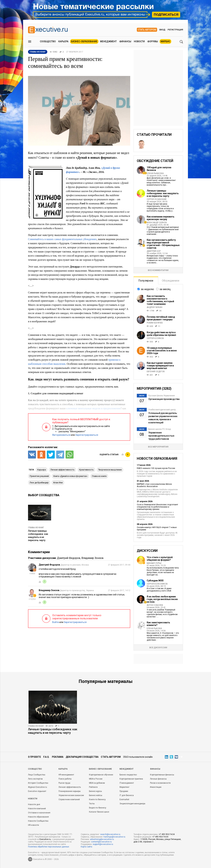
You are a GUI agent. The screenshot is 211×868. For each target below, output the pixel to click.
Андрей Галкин (155, 307)
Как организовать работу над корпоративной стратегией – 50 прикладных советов (163, 244)
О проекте (34, 757)
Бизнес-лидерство (128, 775)
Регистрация (175, 30)
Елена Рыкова (154, 628)
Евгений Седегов (156, 372)
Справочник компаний (69, 799)
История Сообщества (38, 783)
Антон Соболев (155, 605)
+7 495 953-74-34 (167, 834)
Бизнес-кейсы (96, 795)
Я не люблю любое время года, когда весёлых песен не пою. (162, 599)
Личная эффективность (70, 787)
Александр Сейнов (157, 223)
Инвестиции (156, 787)
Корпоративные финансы (162, 775)
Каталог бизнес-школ (99, 812)
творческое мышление (110, 470)
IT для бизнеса (127, 795)
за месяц (165, 289)
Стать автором (147, 30)
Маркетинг (124, 787)
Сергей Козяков (155, 338)
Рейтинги (93, 787)
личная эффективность (62, 470)
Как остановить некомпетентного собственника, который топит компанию (160, 300)
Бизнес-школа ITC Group (160, 429)
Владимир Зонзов (92, 558)
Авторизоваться (61, 435)
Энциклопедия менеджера (132, 804)
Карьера (63, 41)
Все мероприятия (158, 447)
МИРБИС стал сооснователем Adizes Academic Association (154, 485)
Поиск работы (65, 779)
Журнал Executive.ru (38, 787)
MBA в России (96, 779)
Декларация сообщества (82, 757)
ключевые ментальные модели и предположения (93, 408)
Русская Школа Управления (162, 396)
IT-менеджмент (127, 783)
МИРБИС (165, 41)
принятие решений (39, 476)
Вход (162, 30)
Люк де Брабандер (39, 483)
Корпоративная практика (131, 779)
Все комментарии (158, 270)
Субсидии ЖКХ (155, 581)
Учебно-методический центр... (163, 410)
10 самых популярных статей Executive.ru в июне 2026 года (162, 351)
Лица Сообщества (37, 775)
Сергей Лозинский (157, 199)
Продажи (124, 791)
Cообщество (35, 769)
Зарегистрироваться (87, 435)
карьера (42, 470)
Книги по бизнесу (97, 799)
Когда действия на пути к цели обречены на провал (161, 334)
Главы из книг (36, 528)
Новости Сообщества (38, 821)
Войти (56, 622)
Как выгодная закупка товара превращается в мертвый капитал (160, 366)
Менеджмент (108, 41)
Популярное (146, 281)
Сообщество (48, 41)
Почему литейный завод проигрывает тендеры (161, 318)
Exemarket (124, 799)
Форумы (153, 41)
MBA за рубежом (97, 783)
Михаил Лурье (154, 563)
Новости (139, 41)
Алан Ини (58, 483)
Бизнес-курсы (95, 791)
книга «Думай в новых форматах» (70, 476)
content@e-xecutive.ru (101, 842)
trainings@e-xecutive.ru (114, 837)
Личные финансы (158, 779)
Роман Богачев (155, 323)
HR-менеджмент (66, 775)
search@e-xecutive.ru (110, 834)
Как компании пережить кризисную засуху (160, 218)
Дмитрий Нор (154, 251)
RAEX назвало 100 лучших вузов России (156, 468)
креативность (86, 470)
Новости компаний (37, 809)
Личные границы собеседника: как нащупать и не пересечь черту (163, 193)
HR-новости (33, 825)
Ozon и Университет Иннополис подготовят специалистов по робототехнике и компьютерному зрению (157, 507)
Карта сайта (86, 847)
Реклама (58, 757)
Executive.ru (45, 839)
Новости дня (34, 804)
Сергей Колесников (157, 584)
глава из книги (99, 476)
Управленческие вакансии (71, 795)
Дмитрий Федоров (69, 558)
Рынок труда (64, 783)
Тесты (92, 804)
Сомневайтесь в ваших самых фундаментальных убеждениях (62, 239)
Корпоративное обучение (101, 775)
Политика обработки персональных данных (49, 847)
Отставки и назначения (39, 813)
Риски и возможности (160, 783)
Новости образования (38, 817)
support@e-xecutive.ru (103, 844)
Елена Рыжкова (155, 173)
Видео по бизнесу (98, 808)
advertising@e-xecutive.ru (102, 839)
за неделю (147, 289)
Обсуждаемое (171, 281)
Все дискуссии (158, 647)
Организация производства (164, 399)
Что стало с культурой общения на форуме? (160, 559)
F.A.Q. (46, 757)
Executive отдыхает (37, 791)
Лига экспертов (35, 779)
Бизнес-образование (84, 41)
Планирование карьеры (70, 791)
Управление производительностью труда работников (161, 436)
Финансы (125, 41)
